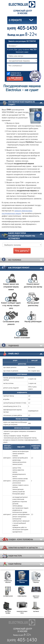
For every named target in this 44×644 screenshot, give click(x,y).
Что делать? (22, 251)
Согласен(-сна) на (16, 74)
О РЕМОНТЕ (15, 20)
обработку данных (16, 75)
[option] (8, 578)
